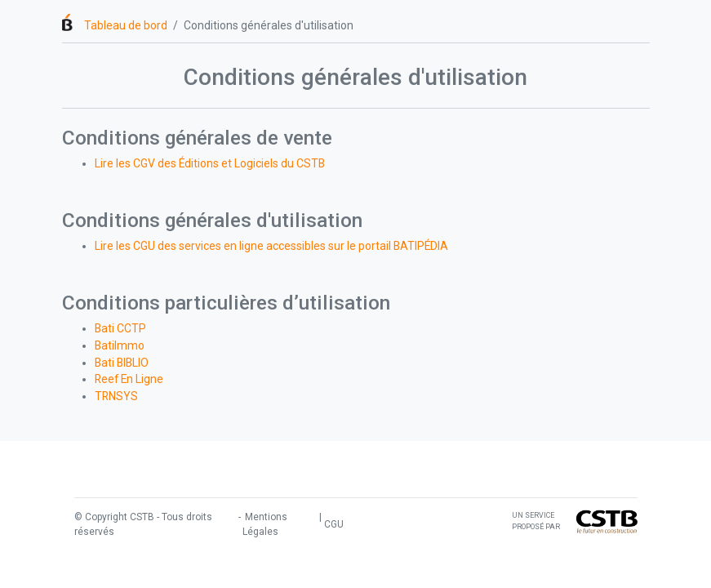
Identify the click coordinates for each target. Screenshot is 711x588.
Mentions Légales (265, 524)
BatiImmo (120, 345)
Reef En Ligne (129, 379)
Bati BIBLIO (122, 363)
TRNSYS (116, 396)
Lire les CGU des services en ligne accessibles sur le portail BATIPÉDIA (271, 246)
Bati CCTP (120, 328)
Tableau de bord (126, 25)
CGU (334, 524)
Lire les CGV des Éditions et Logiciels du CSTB (210, 163)
